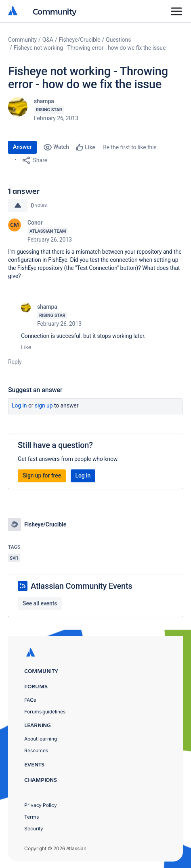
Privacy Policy (41, 805)
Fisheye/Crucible (80, 40)
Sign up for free (42, 475)
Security (34, 829)
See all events (40, 603)
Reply (15, 362)
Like (26, 347)
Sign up (44, 405)
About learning (41, 739)
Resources (36, 750)
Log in (19, 405)
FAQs (30, 700)
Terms (31, 817)
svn (14, 558)
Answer (22, 147)
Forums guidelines (45, 712)
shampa (44, 101)
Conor (35, 223)
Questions (118, 40)
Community (55, 11)
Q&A (48, 40)
